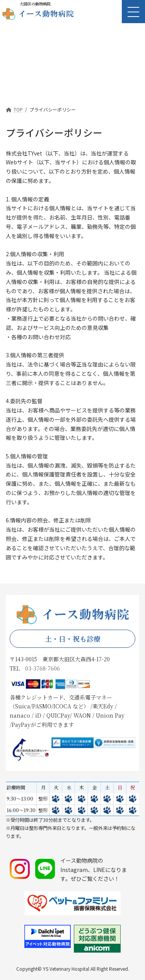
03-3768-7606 (43, 668)
